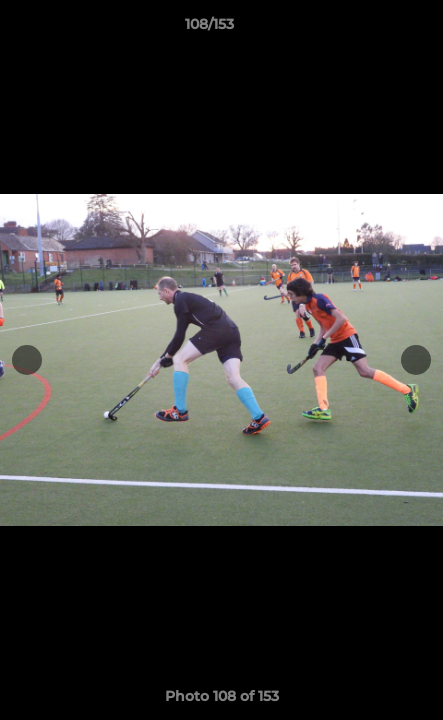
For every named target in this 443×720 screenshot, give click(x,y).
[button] (371, 29)
